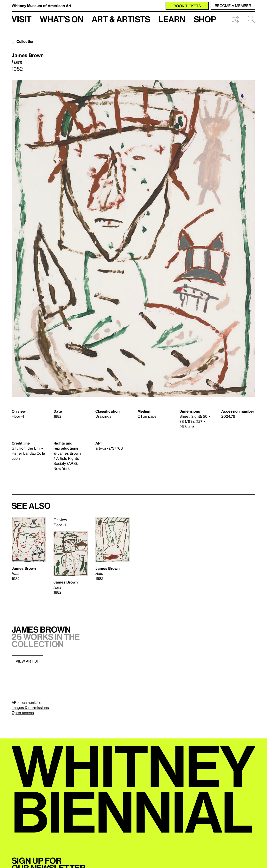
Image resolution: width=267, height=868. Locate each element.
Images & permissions (30, 708)
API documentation (28, 702)
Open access (23, 713)
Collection (25, 41)
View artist (27, 661)
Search (251, 19)
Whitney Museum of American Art (42, 6)
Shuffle (235, 19)
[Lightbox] (133, 238)
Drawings (103, 416)
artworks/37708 (109, 448)
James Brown (28, 55)
